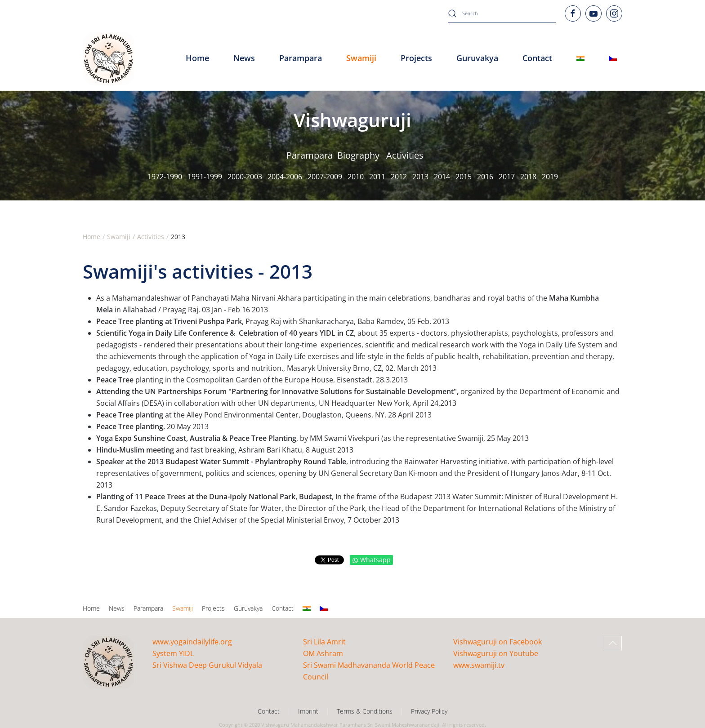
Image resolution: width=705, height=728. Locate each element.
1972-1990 (165, 177)
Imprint (308, 711)
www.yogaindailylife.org (192, 642)
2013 (420, 177)
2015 (464, 177)
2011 (377, 177)
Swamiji (183, 608)
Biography (358, 155)
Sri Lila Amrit (324, 642)
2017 (507, 177)
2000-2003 (245, 177)
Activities (405, 155)
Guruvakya (477, 58)
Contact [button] (537, 58)
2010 (356, 177)
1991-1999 (205, 177)
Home (197, 58)
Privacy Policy (429, 711)
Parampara (310, 155)
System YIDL (173, 653)
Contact (283, 608)
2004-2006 (285, 177)
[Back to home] (108, 58)
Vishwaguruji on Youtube (496, 653)
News (117, 608)
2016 (485, 177)
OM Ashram (323, 653)
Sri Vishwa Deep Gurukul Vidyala (207, 665)
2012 (399, 177)
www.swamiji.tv (479, 665)
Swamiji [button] (361, 58)
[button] (613, 643)
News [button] (244, 58)
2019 (550, 177)
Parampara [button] (301, 58)
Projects (416, 58)
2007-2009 (325, 177)
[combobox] (502, 13)
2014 (442, 177)
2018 (528, 177)
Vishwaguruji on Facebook (498, 642)
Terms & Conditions (365, 711)
